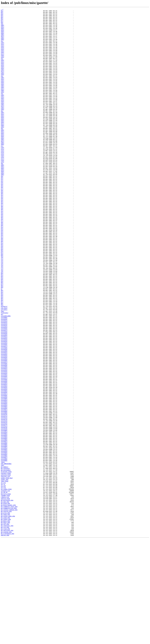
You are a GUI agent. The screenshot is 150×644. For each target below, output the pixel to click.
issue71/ (4, 498)
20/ (2, 212)
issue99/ (4, 551)
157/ (2, 147)
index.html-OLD (7, 572)
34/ (2, 238)
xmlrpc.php (5, 641)
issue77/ (4, 509)
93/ (2, 353)
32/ (2, 235)
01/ (2, 11)
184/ (2, 204)
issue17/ (4, 395)
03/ (2, 15)
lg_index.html (6, 585)
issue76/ (4, 507)
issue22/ (4, 404)
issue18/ (4, 397)
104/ (2, 36)
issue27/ (4, 414)
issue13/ (4, 387)
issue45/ (4, 448)
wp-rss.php (5, 631)
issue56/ (4, 469)
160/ (2, 154)
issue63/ (4, 482)
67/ (2, 301)
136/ (2, 103)
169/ (2, 172)
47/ (2, 263)
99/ (2, 364)
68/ (2, 303)
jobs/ (3, 553)
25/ (2, 221)
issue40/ (4, 439)
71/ (2, 309)
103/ (2, 34)
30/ (2, 231)
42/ (2, 254)
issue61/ (4, 479)
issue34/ (4, 427)
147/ (2, 126)
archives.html (6, 564)
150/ (2, 133)
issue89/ (4, 532)
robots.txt (5, 595)
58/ (2, 284)
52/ (2, 273)
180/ (2, 196)
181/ (2, 198)
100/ (2, 29)
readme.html (5, 593)
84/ (2, 334)
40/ (2, 250)
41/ (2, 252)
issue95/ (4, 543)
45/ (2, 259)
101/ (2, 31)
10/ (2, 27)
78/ (2, 322)
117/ (2, 63)
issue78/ (4, 511)
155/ (2, 143)
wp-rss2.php (5, 633)
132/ (2, 95)
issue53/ (4, 463)
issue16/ (4, 393)
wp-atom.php (5, 602)
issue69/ (4, 494)
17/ (2, 173)
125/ (2, 80)
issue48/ (4, 454)
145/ (2, 122)
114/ (2, 57)
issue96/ (4, 545)
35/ (2, 240)
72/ (2, 311)
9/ (2, 345)
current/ (4, 370)
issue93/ (4, 540)
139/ (2, 109)
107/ (2, 42)
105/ (2, 38)
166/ (2, 166)
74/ (2, 315)
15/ (2, 132)
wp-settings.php (7, 635)
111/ (2, 51)
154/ (2, 141)
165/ (2, 164)
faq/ (2, 372)
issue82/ (4, 519)
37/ (2, 244)
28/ (2, 227)
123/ (2, 76)
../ (2, 10)
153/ (2, 139)
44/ (2, 257)
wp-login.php (6, 622)
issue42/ (4, 442)
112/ (2, 53)
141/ (2, 114)
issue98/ (4, 549)
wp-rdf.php (5, 627)
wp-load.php (5, 620)
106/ (2, 40)
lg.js (3, 580)
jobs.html (5, 576)
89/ (2, 343)
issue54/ (4, 465)
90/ (2, 347)
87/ (2, 339)
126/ (2, 82)
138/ (2, 107)
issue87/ (4, 528)
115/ (2, 59)
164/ (2, 162)
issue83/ (4, 520)
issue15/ (4, 391)
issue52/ (4, 461)
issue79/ (4, 513)
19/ (2, 210)
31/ (2, 233)
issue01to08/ (6, 378)
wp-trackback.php (7, 639)
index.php (5, 574)
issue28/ (4, 416)
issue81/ (4, 517)
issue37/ (4, 433)
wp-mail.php (5, 623)
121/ (2, 72)
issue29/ (4, 418)
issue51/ (4, 459)
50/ (2, 269)
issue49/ (4, 456)
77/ (2, 320)
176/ (2, 187)
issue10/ (4, 381)
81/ (2, 328)
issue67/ (4, 490)
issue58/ (4, 473)
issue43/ (4, 444)
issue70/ (4, 496)
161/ (2, 156)
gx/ (2, 376)
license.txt (5, 587)
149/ (2, 130)
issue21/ (4, 402)
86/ (2, 337)
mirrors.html (6, 591)
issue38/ (4, 435)
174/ (2, 183)
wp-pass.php (5, 625)
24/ (2, 219)
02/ (2, 13)
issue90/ (4, 534)
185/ (2, 206)
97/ (2, 360)
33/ (2, 236)
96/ (2, 358)
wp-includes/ (6, 562)
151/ (2, 135)
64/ (2, 296)
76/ (2, 318)
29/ (2, 229)
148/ (2, 128)
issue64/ (4, 484)
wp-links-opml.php (8, 618)
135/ (2, 101)
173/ (2, 181)
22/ (2, 215)
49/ (2, 267)
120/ (2, 71)
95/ (2, 357)
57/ (2, 282)
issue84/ (4, 522)
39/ (2, 248)
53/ (2, 275)
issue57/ (4, 471)
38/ (2, 246)
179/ (2, 193)
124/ (2, 78)
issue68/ (4, 492)
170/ (2, 175)
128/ (2, 86)
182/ (2, 200)
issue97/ (4, 547)
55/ (2, 278)
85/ (2, 336)
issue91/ (4, 536)
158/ (2, 149)
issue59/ (4, 475)
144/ (2, 120)
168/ (2, 170)
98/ (2, 362)
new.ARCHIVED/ (6, 555)
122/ (2, 74)
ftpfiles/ (5, 374)
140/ (2, 112)
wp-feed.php (5, 616)
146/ (2, 124)
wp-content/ (5, 561)
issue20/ (4, 400)
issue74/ (4, 503)
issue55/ (4, 467)
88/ (2, 341)
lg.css (3, 578)
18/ (2, 194)
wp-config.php (6, 612)
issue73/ (4, 501)
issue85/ (4, 524)
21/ (2, 214)
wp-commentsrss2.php (9, 608)
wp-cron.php (5, 614)
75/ (2, 316)
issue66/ (4, 488)
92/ (2, 351)
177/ (2, 189)
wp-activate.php (7, 599)
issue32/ (4, 423)
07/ (2, 23)
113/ (2, 55)
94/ (2, 355)
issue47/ (4, 452)
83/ (2, 332)
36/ (2, 242)
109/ (2, 46)
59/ (2, 286)
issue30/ (4, 419)
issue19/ (4, 398)
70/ (2, 307)
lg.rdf (3, 582)
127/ (2, 84)
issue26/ (4, 412)
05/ (2, 19)
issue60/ (4, 477)
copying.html (6, 568)
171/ (2, 177)
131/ (2, 93)
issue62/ (4, 480)
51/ (2, 271)
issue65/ (4, 486)
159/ (2, 151)
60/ (2, 288)
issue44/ (4, 446)
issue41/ (4, 440)
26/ (2, 223)
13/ (2, 90)
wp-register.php (7, 629)
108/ (2, 44)
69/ (2, 305)
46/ (2, 261)
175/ (2, 185)
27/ (2, 225)
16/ (2, 153)
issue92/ (4, 538)
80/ (2, 326)
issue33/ (4, 425)
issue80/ (4, 515)
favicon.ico (5, 570)
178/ (2, 191)
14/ (2, 111)
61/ (2, 290)
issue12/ (4, 385)
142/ (2, 116)
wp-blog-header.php (8, 604)
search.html (5, 597)
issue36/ (4, 431)
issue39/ (4, 437)
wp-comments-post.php (9, 606)
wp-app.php (5, 601)
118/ (2, 65)
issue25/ (4, 410)
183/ (2, 202)
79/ (2, 324)
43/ (2, 255)
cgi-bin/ (4, 368)
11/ (2, 48)
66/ (2, 299)
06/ (2, 21)
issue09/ (4, 379)
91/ (2, 349)
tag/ (2, 557)
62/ (2, 292)
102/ (2, 32)
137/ (2, 105)
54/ (2, 276)
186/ (2, 208)
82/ (2, 330)
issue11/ (4, 383)
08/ (2, 25)
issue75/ (4, 505)
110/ (2, 50)
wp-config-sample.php (9, 610)
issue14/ (4, 389)
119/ (2, 67)
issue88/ (4, 530)
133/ (2, 97)
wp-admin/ (5, 559)
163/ (2, 160)
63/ (2, 294)
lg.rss (3, 583)
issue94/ (4, 541)
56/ (2, 280)
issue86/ (4, 526)
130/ (2, 92)
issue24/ (4, 408)
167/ (2, 168)
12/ (2, 69)
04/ (2, 17)
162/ (2, 158)
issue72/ (4, 500)
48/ (2, 265)
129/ (2, 88)
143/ (2, 118)
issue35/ (4, 429)
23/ (2, 217)
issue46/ (4, 450)
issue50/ (4, 458)
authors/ (4, 366)
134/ (2, 99)
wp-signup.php (6, 637)
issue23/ (4, 406)
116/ (2, 61)
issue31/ (4, 421)
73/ (2, 313)
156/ (2, 145)
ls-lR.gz (4, 589)
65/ (2, 297)
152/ (2, 137)
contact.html (6, 566)
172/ (2, 179)
